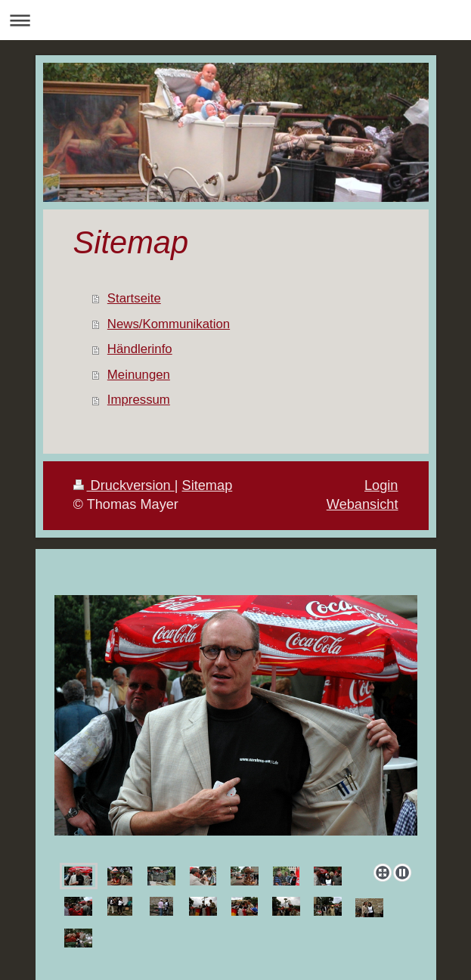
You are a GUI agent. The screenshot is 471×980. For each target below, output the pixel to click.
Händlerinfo (140, 349)
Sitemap (208, 485)
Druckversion (124, 485)
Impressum (139, 400)
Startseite (134, 298)
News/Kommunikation (169, 324)
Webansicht (363, 504)
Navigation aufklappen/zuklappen (235, 20)
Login (381, 485)
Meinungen (139, 375)
